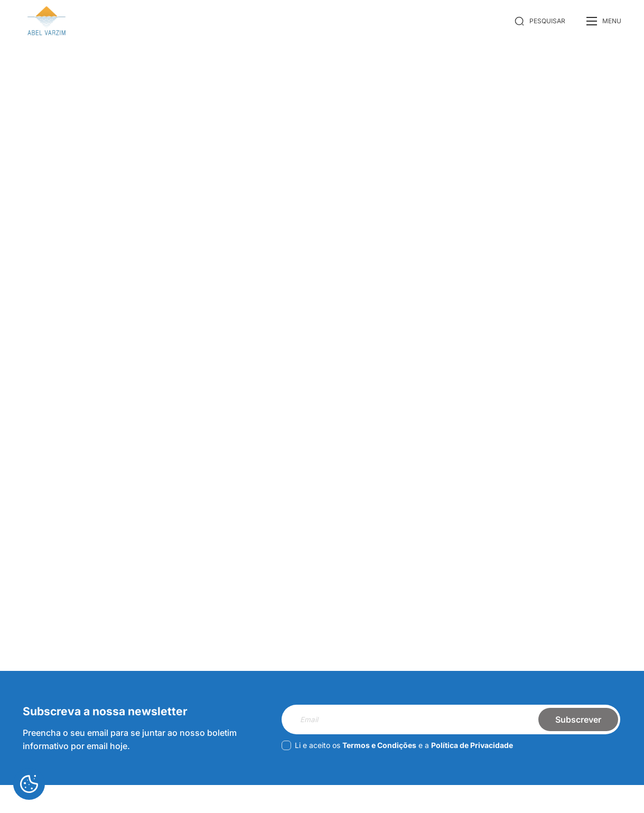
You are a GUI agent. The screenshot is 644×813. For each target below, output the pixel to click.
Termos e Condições (379, 745)
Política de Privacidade (472, 745)
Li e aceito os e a (397, 745)
